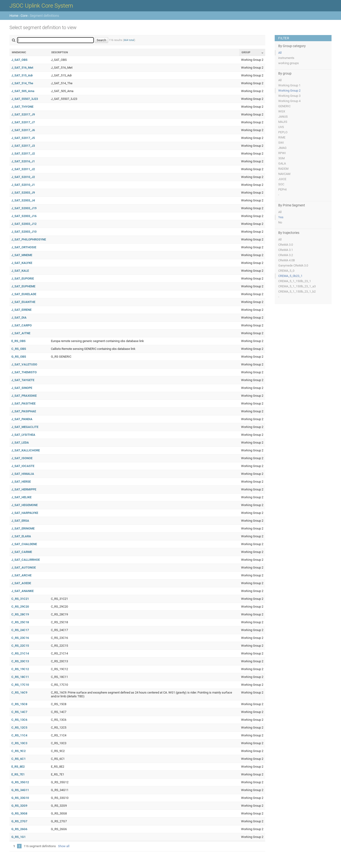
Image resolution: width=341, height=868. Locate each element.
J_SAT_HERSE (21, 482)
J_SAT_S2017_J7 (23, 122)
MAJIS (283, 122)
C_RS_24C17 (20, 630)
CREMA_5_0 (286, 271)
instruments (286, 58)
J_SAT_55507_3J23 (25, 99)
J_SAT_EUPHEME (23, 286)
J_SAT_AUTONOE (24, 568)
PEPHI (283, 189)
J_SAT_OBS (19, 60)
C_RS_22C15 (20, 646)
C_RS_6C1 (18, 759)
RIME (282, 137)
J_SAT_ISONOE (22, 458)
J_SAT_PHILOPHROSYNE (29, 239)
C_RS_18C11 (20, 677)
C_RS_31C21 (20, 599)
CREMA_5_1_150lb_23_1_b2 (297, 292)
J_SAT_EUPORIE (23, 278)
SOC (281, 184)
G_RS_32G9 (19, 806)
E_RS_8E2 (18, 767)
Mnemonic (19, 52)
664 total (129, 40)
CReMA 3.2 (286, 255)
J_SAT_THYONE (22, 107)
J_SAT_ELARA (21, 536)
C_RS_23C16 (20, 638)
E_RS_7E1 (18, 774)
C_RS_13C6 (19, 720)
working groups (289, 63)
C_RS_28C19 (20, 614)
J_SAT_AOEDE (21, 583)
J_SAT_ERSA (20, 521)
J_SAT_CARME (22, 552)
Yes (281, 217)
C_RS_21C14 (20, 653)
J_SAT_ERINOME (23, 528)
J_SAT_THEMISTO (24, 372)
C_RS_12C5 (19, 728)
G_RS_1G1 (18, 837)
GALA (282, 163)
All (280, 53)
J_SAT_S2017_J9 (23, 114)
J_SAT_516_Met (22, 68)
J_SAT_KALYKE (22, 263)
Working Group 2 (289, 91)
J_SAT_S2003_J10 (24, 232)
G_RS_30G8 (19, 813)
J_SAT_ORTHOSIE (24, 247)
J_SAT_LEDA (20, 443)
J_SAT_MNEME (22, 255)
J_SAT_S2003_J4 (23, 200)
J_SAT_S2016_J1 (23, 161)
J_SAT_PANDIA (22, 419)
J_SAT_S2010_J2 (23, 177)
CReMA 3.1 (286, 250)
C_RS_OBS (19, 349)
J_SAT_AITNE (21, 333)
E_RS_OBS (18, 341)
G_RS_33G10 (20, 798)
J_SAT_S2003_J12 (24, 224)
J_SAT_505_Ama (23, 91)
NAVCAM (284, 174)
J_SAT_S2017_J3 (23, 146)
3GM (281, 158)
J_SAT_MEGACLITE (25, 427)
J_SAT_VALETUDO (24, 364)
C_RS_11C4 (19, 735)
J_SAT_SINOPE (22, 388)
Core (24, 16)
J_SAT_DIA (19, 318)
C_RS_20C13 (20, 661)
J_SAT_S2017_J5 (23, 138)
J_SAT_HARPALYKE (25, 513)
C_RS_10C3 (19, 743)
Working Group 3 (289, 96)
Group (246, 52)
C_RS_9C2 (18, 751)
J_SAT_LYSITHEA (23, 435)
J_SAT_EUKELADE (24, 294)
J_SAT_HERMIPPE (24, 489)
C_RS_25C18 (20, 622)
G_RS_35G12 (20, 782)
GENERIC (284, 106)
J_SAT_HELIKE (21, 497)
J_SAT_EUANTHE (23, 302)
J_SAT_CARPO (22, 325)
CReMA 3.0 (286, 245)
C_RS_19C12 (20, 669)
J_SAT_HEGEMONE (25, 505)
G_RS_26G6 (19, 829)
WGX (282, 111)
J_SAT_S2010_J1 (23, 185)
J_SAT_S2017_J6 (23, 130)
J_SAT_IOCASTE (23, 466)
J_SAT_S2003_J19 (24, 208)
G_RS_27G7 (19, 821)
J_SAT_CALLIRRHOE (26, 560)
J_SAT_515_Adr (22, 75)
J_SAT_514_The (22, 83)
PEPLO (283, 132)
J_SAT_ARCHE (21, 575)
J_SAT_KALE (20, 271)
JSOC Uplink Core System (41, 6)
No (280, 222)
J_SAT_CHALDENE (24, 544)
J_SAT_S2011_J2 (23, 169)
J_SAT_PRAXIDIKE (24, 396)
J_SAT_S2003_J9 (23, 193)
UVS (281, 127)
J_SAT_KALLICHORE (26, 450)
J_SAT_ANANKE (22, 591)
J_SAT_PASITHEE (23, 403)
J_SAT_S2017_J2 (23, 154)
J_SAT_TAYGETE (23, 380)
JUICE (282, 179)
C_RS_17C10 (20, 685)
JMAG (282, 148)
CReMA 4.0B (287, 260)
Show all (64, 846)
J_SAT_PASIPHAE (24, 411)
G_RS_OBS (19, 357)
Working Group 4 (289, 101)
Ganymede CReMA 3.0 (293, 265)
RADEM (283, 169)
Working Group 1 (289, 85)
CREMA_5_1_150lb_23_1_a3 (297, 286)
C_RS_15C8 (19, 704)
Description (60, 52)
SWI (281, 143)
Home (14, 16)
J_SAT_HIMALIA (23, 474)
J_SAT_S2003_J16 (24, 216)
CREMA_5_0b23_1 (290, 276)
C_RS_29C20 (20, 607)
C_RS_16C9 (19, 692)
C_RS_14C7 (19, 712)
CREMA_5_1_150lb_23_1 (295, 281)
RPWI (282, 153)
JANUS (283, 117)
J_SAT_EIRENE (21, 310)
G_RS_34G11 (20, 790)
